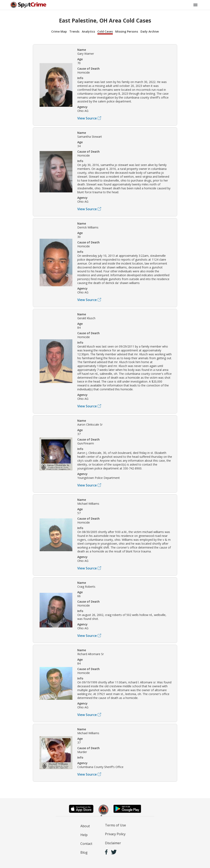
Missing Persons (127, 31)
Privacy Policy (115, 834)
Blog (84, 852)
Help (84, 835)
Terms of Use (115, 825)
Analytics (88, 31)
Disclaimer (113, 843)
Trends (74, 31)
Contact (86, 844)
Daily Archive (150, 31)
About (85, 826)
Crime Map (59, 31)
